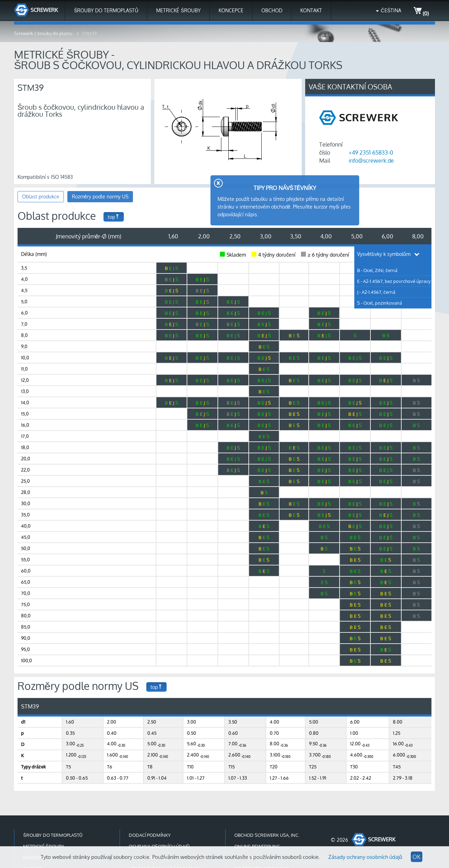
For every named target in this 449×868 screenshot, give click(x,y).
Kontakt (311, 10)
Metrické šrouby (178, 10)
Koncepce (231, 10)
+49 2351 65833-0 (371, 152)
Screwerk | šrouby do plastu (44, 33)
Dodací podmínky (150, 835)
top (114, 217)
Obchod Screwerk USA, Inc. (267, 835)
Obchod (272, 10)
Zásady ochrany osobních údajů (365, 857)
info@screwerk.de (371, 161)
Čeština (391, 10)
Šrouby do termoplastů (106, 10)
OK (417, 857)
